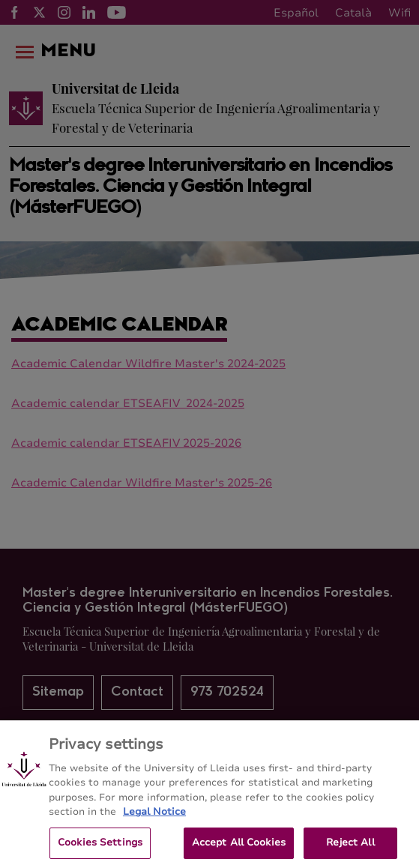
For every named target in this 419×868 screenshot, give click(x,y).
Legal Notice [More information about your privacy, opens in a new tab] (154, 816)
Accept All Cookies (239, 847)
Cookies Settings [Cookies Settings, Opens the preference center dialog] (100, 847)
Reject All (350, 847)
